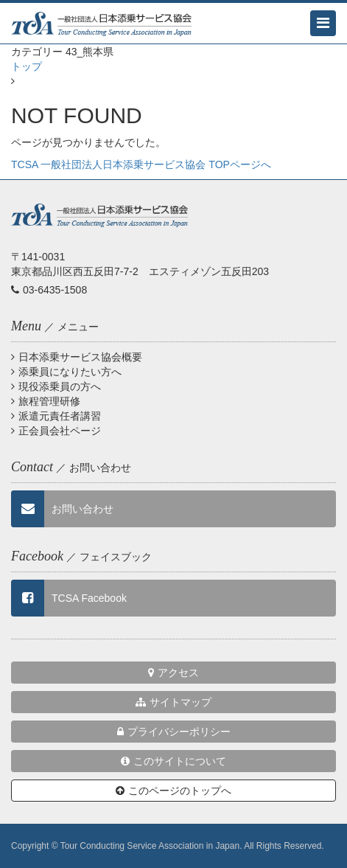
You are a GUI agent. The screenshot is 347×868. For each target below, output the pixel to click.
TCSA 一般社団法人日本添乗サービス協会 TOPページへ (141, 164)
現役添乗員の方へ (56, 386)
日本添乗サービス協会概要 (77, 357)
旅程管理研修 (46, 401)
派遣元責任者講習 (56, 416)
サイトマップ (173, 702)
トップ (27, 66)
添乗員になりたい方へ (66, 372)
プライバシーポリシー (174, 732)
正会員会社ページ (56, 431)
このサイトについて (173, 761)
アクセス (173, 673)
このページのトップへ (173, 791)
